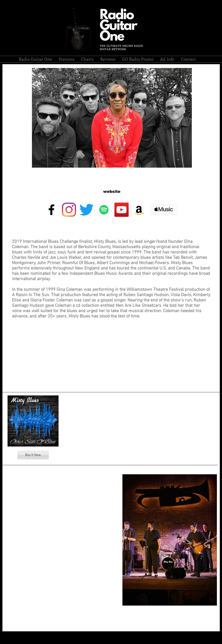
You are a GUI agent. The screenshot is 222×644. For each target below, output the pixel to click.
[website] (112, 192)
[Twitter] (86, 210)
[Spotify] (104, 210)
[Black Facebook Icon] (51, 210)
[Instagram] (69, 210)
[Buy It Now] (33, 455)
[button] (66, 59)
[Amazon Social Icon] (139, 210)
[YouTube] (122, 210)
